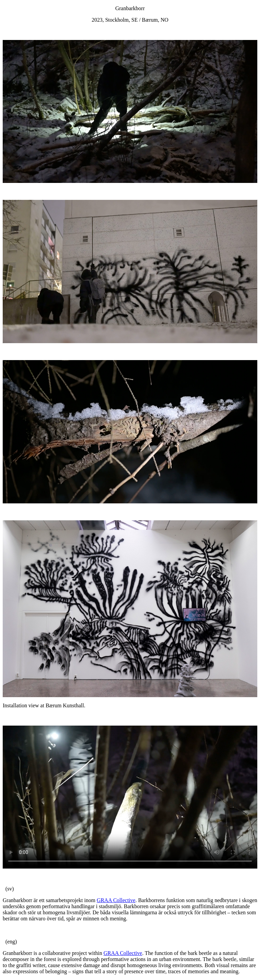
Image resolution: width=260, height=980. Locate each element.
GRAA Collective (116, 900)
